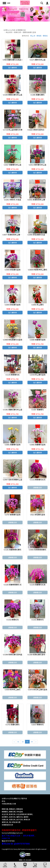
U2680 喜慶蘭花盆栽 (38, 340)
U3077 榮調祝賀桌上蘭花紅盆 (14, 235)
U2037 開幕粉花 (38, 724)
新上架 (33, 36)
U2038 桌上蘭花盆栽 (38, 375)
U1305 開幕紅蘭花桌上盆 (13, 95)
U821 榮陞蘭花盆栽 (38, 515)
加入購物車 (13, 68)
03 (27, 742)
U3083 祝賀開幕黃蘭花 (37, 550)
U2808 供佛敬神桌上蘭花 (38, 270)
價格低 (45, 36)
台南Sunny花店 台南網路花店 (15, 30)
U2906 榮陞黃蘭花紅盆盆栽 (38, 235)
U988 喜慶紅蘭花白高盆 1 (12, 60)
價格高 (39, 36)
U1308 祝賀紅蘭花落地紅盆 (38, 654)
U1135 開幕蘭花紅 (12, 375)
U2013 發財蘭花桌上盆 (37, 165)
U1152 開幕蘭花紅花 (38, 480)
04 (32, 742)
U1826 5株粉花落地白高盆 (38, 130)
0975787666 (10, 841)
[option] (25, 14)
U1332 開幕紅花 (13, 620)
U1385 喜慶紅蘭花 (37, 95)
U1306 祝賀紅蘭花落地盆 (13, 654)
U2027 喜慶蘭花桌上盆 (12, 165)
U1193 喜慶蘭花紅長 (38, 585)
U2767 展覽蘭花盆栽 (13, 515)
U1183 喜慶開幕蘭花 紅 (13, 585)
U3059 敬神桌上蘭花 (13, 689)
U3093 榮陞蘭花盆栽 (13, 270)
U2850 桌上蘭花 (38, 305)
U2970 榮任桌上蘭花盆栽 (38, 689)
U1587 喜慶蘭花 (38, 410)
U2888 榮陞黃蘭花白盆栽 (13, 340)
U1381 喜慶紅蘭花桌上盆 (13, 410)
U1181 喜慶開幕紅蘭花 (12, 550)
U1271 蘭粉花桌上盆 (38, 60)
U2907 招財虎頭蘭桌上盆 (13, 480)
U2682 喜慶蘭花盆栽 (38, 445)
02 (23, 742)
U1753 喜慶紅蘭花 (12, 724)
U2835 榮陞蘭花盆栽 (13, 305)
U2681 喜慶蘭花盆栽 (13, 445)
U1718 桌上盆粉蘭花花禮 (13, 130)
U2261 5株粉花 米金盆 (12, 200)
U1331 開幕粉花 (38, 620)
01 (18, 742)
